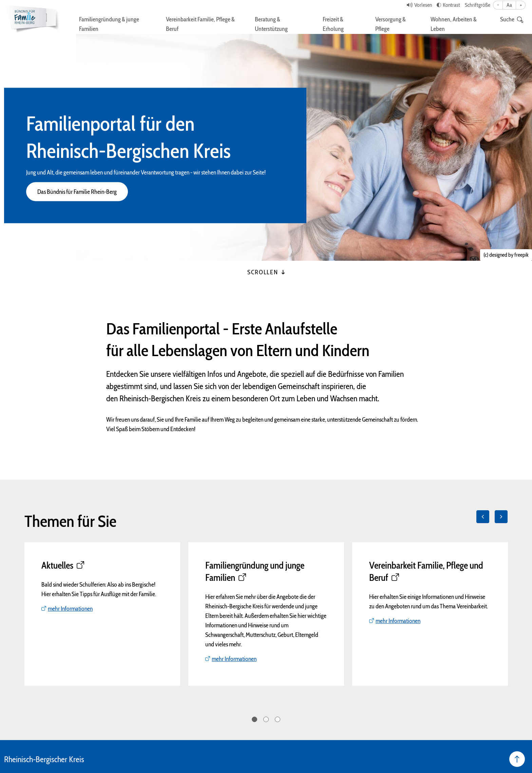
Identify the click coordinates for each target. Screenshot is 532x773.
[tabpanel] (102, 614)
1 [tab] (254, 719)
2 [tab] (266, 719)
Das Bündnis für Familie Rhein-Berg (77, 192)
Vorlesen (423, 5)
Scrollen (266, 272)
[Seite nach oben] (517, 759)
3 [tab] (278, 719)
